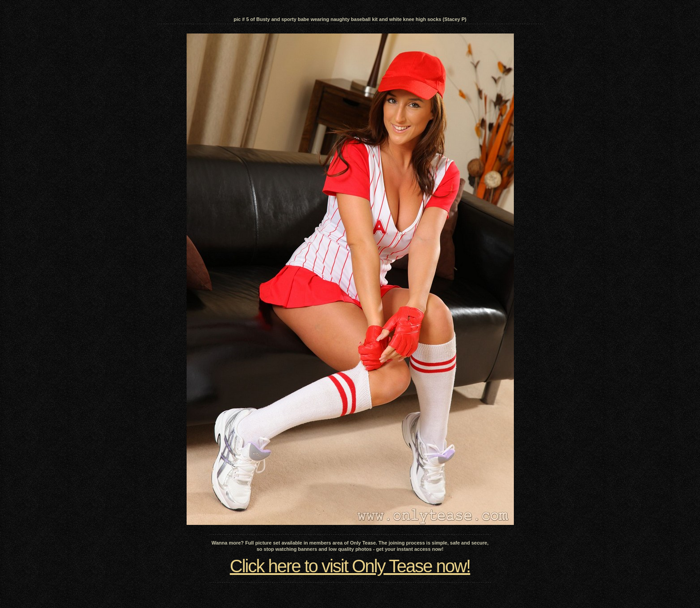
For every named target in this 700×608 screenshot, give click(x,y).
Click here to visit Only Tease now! (350, 566)
